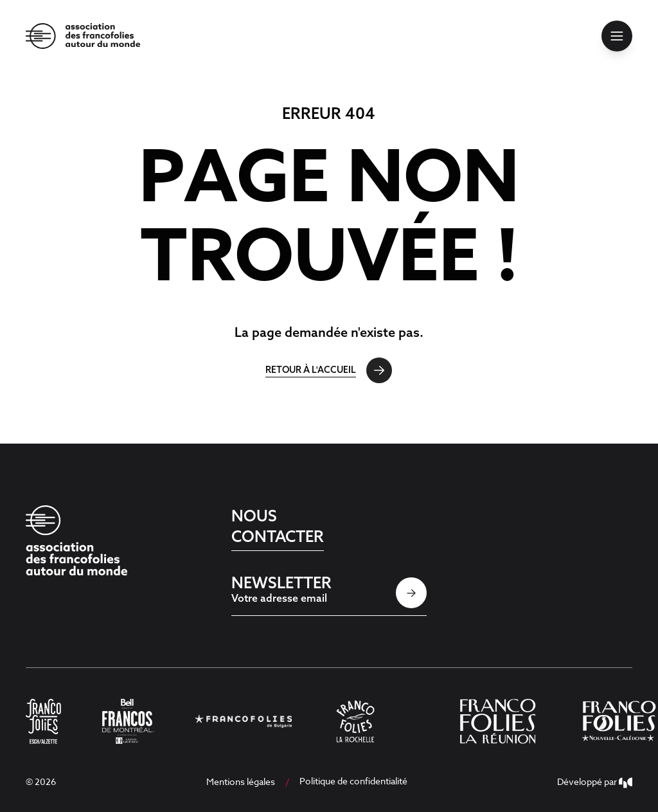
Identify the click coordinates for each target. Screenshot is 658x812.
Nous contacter (278, 526)
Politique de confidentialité (353, 781)
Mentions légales (241, 781)
